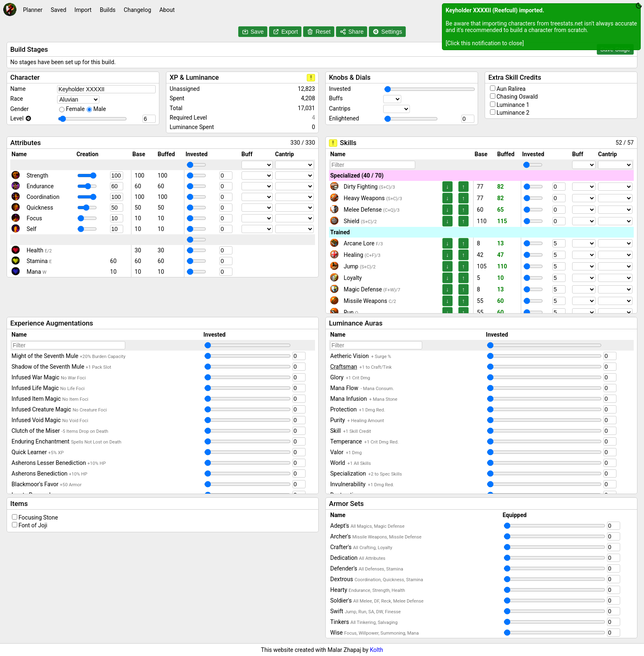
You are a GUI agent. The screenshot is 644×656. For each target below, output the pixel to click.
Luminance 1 (513, 105)
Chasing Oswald (517, 97)
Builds (108, 10)
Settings (387, 32)
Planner (33, 10)
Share (352, 32)
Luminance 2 (513, 113)
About (167, 10)
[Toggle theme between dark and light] (639, 6)
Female (75, 109)
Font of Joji (33, 525)
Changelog (137, 10)
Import (83, 10)
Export (285, 32)
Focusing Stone (38, 517)
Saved (58, 10)
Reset (319, 32)
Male (100, 109)
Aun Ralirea (511, 89)
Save (253, 32)
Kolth (376, 650)
